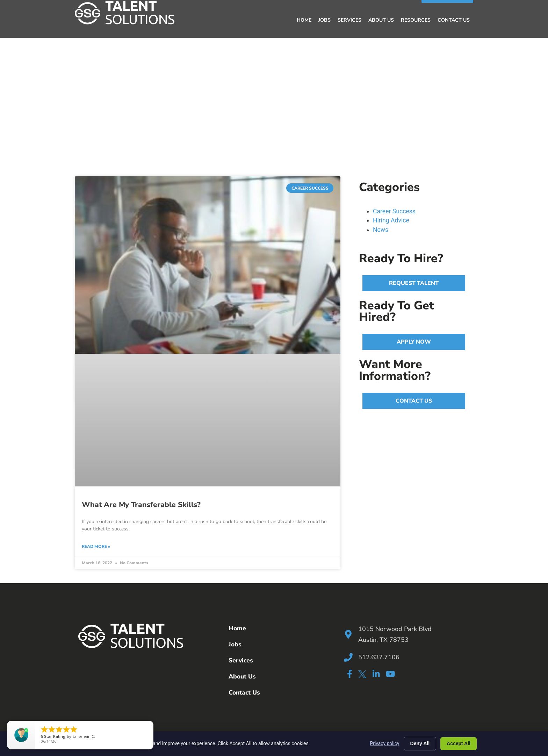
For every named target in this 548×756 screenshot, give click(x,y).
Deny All (420, 743)
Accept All (459, 743)
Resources (416, 20)
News (381, 229)
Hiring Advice (391, 220)
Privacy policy (384, 743)
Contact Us (454, 20)
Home (304, 20)
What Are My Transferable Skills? (141, 504)
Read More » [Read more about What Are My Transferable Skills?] (96, 546)
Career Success (394, 211)
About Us (381, 20)
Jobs (325, 20)
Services (349, 20)
